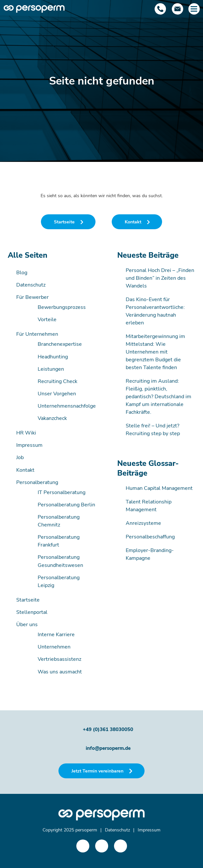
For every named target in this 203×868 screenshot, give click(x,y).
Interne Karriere (56, 635)
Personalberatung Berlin (66, 505)
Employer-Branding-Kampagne (150, 554)
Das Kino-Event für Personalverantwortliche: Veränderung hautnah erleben (155, 311)
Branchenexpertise (60, 344)
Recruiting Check (57, 381)
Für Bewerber (32, 297)
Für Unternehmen (37, 334)
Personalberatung (37, 482)
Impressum (29, 445)
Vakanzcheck (52, 418)
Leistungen (51, 369)
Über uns (27, 625)
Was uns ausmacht (60, 672)
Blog (22, 273)
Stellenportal (32, 612)
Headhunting (53, 357)
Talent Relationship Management (149, 506)
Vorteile (47, 320)
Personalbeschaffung (150, 537)
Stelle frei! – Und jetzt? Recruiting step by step (153, 430)
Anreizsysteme (143, 523)
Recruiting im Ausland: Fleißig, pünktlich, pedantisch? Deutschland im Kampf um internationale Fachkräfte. (159, 397)
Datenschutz (31, 285)
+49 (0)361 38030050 (108, 729)
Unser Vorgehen (57, 394)
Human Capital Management (159, 488)
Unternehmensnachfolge (67, 406)
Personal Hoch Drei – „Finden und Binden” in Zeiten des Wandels (160, 278)
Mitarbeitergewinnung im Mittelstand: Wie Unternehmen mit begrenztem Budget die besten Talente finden (155, 352)
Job (20, 457)
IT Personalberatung (62, 492)
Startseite (28, 600)
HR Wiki (26, 433)
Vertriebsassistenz (59, 659)
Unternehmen (54, 647)
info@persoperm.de (108, 748)
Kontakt (25, 470)
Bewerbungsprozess (62, 307)
